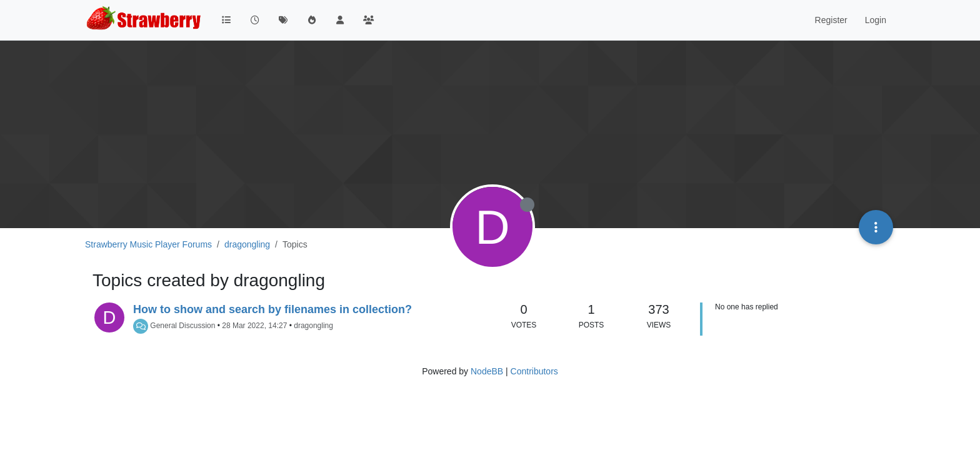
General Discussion (182, 326)
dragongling (313, 326)
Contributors (534, 371)
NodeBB (487, 371)
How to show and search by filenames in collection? (272, 309)
